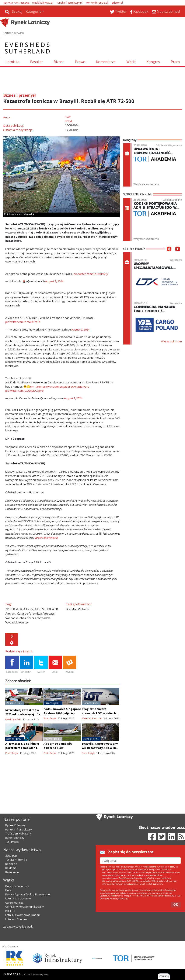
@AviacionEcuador (58, 387)
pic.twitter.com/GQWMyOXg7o (25, 391)
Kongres (153, 62)
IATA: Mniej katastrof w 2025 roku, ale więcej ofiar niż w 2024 (23, 714)
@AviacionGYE (80, 387)
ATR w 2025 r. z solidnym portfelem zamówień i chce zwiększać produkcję (24, 748)
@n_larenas (38, 387)
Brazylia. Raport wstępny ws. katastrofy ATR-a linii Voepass (100, 748)
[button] (169, 255)
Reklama (11, 868)
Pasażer (36, 62)
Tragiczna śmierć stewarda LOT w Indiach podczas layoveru (99, 713)
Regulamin (12, 872)
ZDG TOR (11, 856)
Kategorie (34, 11)
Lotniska (12, 62)
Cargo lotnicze (14, 903)
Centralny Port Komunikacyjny (25, 907)
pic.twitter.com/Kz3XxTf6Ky (91, 274)
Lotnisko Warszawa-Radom (23, 915)
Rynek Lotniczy (15, 838)
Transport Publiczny (18, 833)
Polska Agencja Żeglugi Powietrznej (28, 894)
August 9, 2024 (54, 281)
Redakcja (11, 864)
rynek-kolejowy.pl (43, 3)
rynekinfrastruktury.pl (70, 3)
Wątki (131, 62)
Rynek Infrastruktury (19, 829)
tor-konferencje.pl (97, 3)
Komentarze (106, 62)
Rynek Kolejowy (15, 825)
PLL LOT (10, 911)
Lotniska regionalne (18, 898)
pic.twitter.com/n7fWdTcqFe (23, 322)
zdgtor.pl (117, 3)
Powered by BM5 (41, 975)
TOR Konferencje (16, 860)
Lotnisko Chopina (16, 919)
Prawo (80, 62)
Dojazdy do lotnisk (17, 886)
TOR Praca (12, 842)
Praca (175, 62)
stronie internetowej (46, 538)
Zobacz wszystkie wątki (18, 926)
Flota (8, 890)
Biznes (59, 62)
